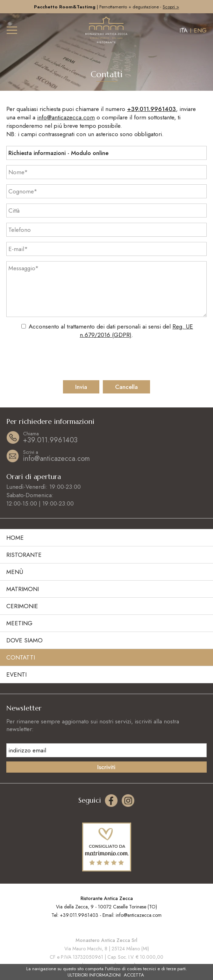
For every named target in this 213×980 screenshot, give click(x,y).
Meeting (19, 623)
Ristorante (24, 555)
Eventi (16, 675)
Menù (15, 572)
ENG (200, 30)
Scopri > (171, 7)
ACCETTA (134, 975)
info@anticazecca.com (66, 117)
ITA (183, 30)
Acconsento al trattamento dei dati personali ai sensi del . (111, 331)
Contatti (21, 657)
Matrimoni (23, 589)
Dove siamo (24, 640)
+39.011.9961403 (151, 109)
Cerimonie (22, 606)
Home (15, 538)
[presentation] (107, 360)
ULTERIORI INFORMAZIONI (94, 975)
